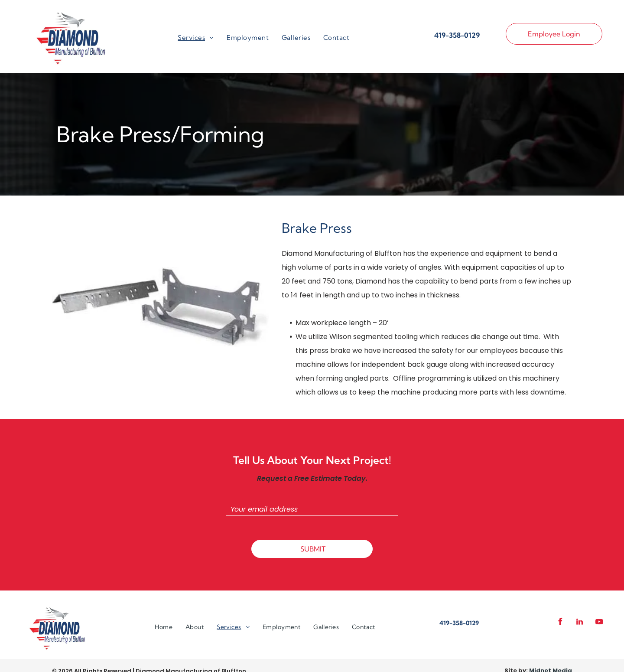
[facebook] (560, 623)
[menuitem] (196, 38)
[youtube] (599, 623)
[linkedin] (579, 623)
